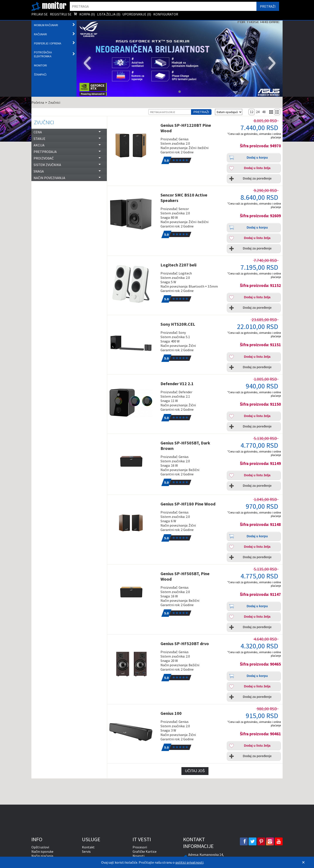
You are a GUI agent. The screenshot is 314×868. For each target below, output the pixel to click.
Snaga (39, 171)
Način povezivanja (49, 178)
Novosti (138, 856)
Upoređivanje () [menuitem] (137, 14)
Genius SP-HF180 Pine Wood (188, 504)
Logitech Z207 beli (178, 265)
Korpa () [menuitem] (84, 15)
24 (258, 112)
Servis (86, 851)
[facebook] (244, 841)
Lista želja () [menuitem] (109, 14)
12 (252, 112)
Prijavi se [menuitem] (40, 14)
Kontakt (88, 847)
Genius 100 (171, 713)
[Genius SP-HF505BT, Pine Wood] (133, 593)
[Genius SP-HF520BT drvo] (133, 663)
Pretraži (201, 112)
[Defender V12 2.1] (133, 403)
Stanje (39, 139)
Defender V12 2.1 (177, 384)
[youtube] (279, 841)
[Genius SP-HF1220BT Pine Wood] (133, 144)
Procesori (140, 847)
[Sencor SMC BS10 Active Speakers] (133, 214)
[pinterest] (261, 841)
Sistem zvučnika (47, 165)
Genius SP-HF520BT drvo (185, 643)
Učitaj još (195, 771)
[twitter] (253, 841)
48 (264, 112)
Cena (38, 132)
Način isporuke (42, 851)
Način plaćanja (42, 856)
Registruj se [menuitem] (61, 14)
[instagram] (270, 841)
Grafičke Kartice (145, 851)
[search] (163, 6)
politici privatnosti (189, 862)
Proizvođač (44, 158)
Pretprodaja (45, 152)
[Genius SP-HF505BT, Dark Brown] (133, 462)
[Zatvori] (303, 862)
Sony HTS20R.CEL (178, 324)
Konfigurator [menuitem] (166, 14)
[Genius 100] (133, 732)
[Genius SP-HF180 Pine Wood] (133, 523)
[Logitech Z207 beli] (133, 284)
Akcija (39, 145)
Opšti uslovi (40, 847)
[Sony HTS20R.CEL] (133, 343)
